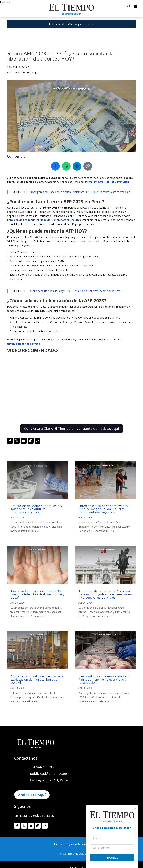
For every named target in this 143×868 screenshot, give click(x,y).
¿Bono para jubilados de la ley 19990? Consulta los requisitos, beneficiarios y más (76, 291)
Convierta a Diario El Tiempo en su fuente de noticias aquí (71, 428)
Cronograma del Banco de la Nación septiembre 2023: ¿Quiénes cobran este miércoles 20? (81, 192)
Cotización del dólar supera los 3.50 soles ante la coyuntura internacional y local (37, 509)
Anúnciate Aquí (32, 795)
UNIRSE (110, 858)
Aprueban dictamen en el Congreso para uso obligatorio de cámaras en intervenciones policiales (105, 594)
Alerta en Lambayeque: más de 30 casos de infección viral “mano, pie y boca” (37, 594)
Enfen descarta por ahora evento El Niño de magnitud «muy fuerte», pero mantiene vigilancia (105, 509)
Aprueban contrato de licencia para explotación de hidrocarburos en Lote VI (37, 679)
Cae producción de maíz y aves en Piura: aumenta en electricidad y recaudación (103, 679)
